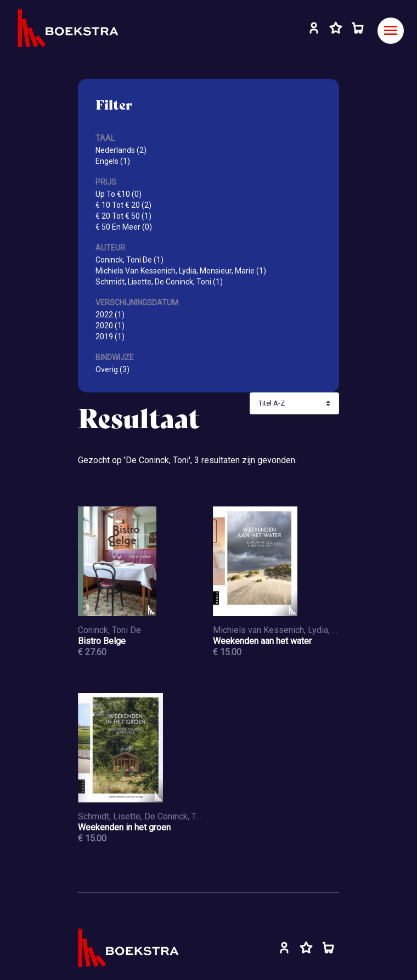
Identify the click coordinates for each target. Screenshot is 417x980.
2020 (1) (110, 326)
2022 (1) (110, 315)
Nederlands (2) (121, 150)
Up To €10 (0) (119, 194)
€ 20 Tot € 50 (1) (123, 216)
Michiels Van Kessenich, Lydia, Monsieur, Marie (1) (181, 271)
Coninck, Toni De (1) (129, 260)
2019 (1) (110, 337)
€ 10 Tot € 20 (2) (123, 205)
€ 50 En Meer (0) (124, 227)
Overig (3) (112, 369)
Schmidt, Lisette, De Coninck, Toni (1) (159, 282)
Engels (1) (113, 161)
